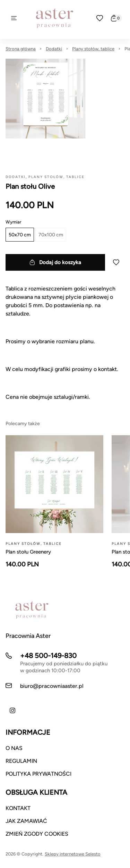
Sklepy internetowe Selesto (73, 854)
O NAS (14, 748)
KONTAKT (18, 808)
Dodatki (54, 49)
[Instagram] (12, 710)
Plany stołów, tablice (93, 49)
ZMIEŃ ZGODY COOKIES (37, 834)
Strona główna (21, 49)
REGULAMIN (21, 761)
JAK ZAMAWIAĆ (26, 821)
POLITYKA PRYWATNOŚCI (38, 774)
